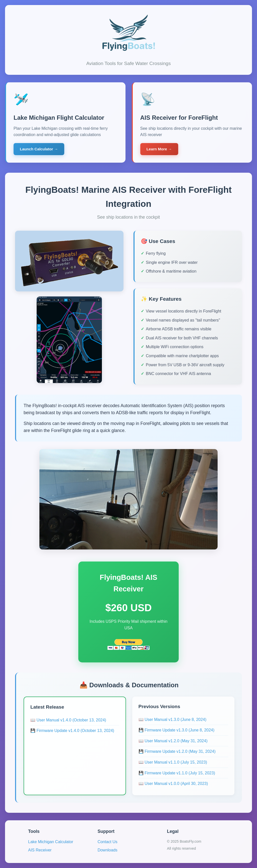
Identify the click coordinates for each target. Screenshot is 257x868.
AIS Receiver (40, 850)
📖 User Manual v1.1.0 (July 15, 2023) (173, 762)
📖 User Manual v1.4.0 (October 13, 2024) (68, 720)
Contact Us (108, 842)
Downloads (108, 850)
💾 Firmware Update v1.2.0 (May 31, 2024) (177, 751)
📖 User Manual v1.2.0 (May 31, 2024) (173, 741)
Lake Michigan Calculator (51, 842)
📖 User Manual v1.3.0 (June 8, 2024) (173, 720)
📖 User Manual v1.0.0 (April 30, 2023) (173, 784)
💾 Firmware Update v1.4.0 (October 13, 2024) (72, 731)
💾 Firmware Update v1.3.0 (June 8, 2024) (177, 730)
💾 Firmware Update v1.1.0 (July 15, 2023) (177, 773)
